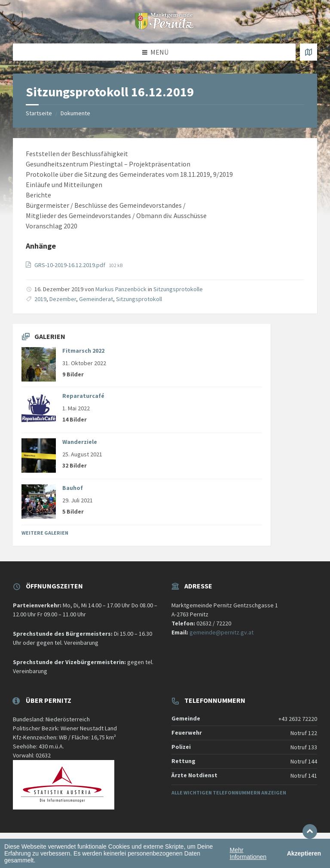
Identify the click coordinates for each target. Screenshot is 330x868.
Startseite (39, 113)
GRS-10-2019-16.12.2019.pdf (70, 265)
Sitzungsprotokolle (178, 289)
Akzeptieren (304, 853)
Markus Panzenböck (121, 289)
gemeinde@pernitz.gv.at (222, 632)
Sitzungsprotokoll (139, 299)
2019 (40, 299)
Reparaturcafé (83, 396)
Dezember (63, 299)
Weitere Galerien (45, 533)
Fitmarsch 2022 (83, 351)
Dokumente (75, 113)
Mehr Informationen (248, 853)
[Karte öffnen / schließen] (309, 52)
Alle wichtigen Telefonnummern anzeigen (229, 793)
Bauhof (73, 488)
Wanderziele (80, 442)
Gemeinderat (96, 299)
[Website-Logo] (165, 27)
